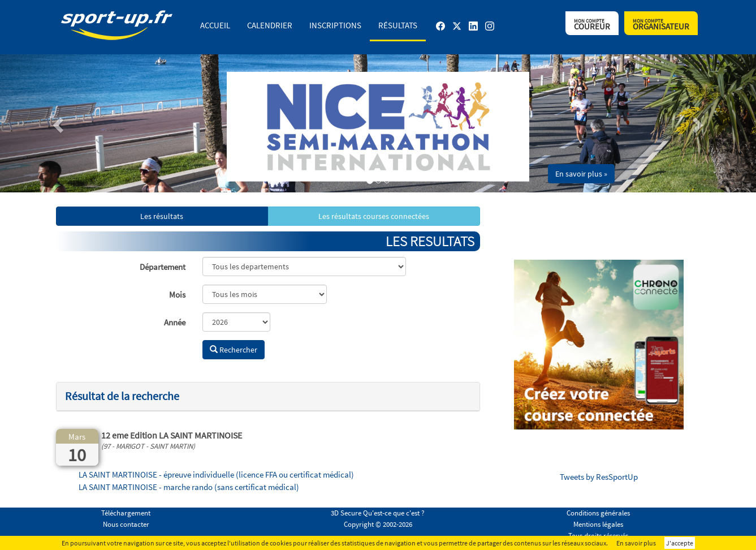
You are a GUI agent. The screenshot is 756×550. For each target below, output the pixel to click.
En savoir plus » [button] (581, 174)
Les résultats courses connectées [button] (374, 216)
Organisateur (661, 25)
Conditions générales (598, 513)
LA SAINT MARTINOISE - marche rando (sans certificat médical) (189, 487)
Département (163, 267)
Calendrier (270, 25)
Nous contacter (126, 524)
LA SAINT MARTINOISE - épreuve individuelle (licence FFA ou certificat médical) (216, 474)
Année (175, 322)
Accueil (215, 25)
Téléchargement (126, 513)
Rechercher (234, 350)
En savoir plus (636, 543)
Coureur (592, 25)
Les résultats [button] (162, 216)
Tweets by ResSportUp (599, 477)
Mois (177, 295)
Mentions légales (598, 524)
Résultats (398, 25)
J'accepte (680, 543)
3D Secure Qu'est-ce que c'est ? (378, 513)
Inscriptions (335, 25)
